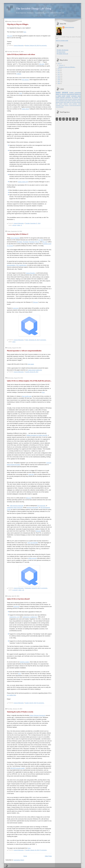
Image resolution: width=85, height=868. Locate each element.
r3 (21, 225)
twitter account (33, 558)
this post (42, 64)
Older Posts (48, 856)
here (25, 32)
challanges (66, 104)
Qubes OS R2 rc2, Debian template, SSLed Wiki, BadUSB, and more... (29, 381)
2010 (59, 76)
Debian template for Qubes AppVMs (37, 435)
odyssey (14, 225)
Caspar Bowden (30, 273)
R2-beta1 (20, 242)
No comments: (43, 45)
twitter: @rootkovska (63, 50)
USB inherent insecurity (17, 506)
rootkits (68, 102)
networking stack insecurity (15, 508)
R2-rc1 (37, 242)
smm (57, 101)
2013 (59, 71)
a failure (19, 74)
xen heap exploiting (76, 102)
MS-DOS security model (18, 768)
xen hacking (75, 97)
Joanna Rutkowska (69, 27)
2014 (59, 69)
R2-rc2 (44, 242)
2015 (59, 63)
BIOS (57, 104)
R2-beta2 (26, 242)
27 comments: (43, 850)
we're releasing (15, 238)
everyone (16, 308)
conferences (62, 99)
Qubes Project (62, 52)
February (61, 65)
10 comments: (41, 703)
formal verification (73, 104)
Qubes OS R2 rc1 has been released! (18, 599)
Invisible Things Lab (63, 54)
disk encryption (69, 99)
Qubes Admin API (23, 182)
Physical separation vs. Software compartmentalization (24, 351)
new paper (31, 364)
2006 (59, 83)
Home (25, 856)
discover (29, 498)
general (65, 92)
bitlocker (61, 104)
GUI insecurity (41, 506)
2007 (59, 82)
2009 (59, 78)
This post (10, 36)
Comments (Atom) (19, 860)
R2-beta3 (32, 242)
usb (23, 590)
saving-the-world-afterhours (75, 105)
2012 (59, 73)
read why (31, 474)
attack (58, 94)
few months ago (27, 396)
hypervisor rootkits (77, 99)
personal (67, 105)
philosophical (70, 94)
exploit (68, 96)
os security (15, 590)
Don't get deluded (33, 543)
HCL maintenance (21, 265)
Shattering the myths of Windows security (20, 712)
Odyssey (36, 302)
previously (16, 607)
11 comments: (44, 588)
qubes (19, 225)
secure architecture (60, 107)
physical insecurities (32, 508)
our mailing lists (11, 695)
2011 (59, 74)
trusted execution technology (63, 97)
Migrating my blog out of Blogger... (18, 24)
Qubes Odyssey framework (37, 715)
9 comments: (43, 340)
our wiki (41, 240)
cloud (65, 102)
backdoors (74, 101)
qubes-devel (25, 109)
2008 (59, 80)
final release (25, 80)
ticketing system (24, 662)
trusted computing (75, 93)
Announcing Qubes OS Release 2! (18, 234)
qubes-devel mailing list (35, 370)
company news (76, 96)
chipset (57, 99)
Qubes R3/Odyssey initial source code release (21, 54)
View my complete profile (62, 41)
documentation (11, 265)
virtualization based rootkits (65, 101)
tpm (80, 97)
